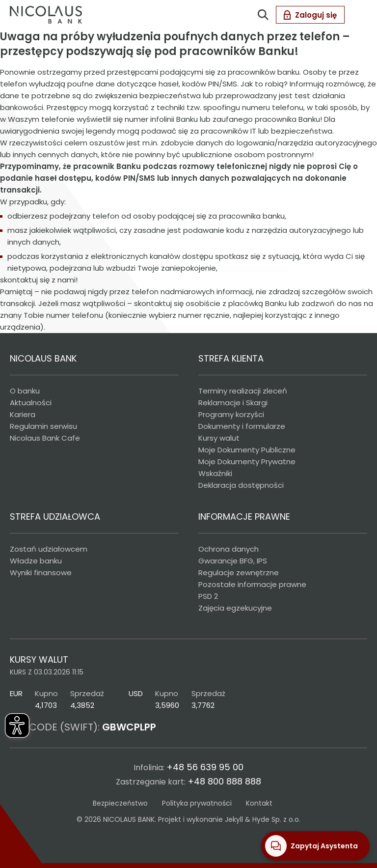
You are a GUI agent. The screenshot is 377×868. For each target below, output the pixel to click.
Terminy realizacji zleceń (243, 391)
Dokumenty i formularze (242, 426)
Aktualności (31, 403)
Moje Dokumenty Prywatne (247, 462)
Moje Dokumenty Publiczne (247, 450)
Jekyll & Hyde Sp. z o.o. (263, 819)
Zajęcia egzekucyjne (235, 608)
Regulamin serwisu (43, 426)
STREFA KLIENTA (231, 358)
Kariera (23, 414)
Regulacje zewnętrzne (239, 573)
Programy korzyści (231, 414)
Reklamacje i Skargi (233, 403)
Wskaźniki (215, 473)
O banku (25, 391)
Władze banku (36, 561)
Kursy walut (219, 438)
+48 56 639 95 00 (205, 767)
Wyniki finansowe (41, 573)
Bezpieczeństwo (120, 803)
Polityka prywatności (197, 803)
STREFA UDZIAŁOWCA (55, 517)
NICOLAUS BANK (43, 358)
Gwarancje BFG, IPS (233, 561)
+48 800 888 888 (224, 781)
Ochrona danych (229, 549)
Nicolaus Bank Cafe (45, 438)
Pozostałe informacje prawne (252, 584)
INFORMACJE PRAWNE (244, 517)
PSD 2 (208, 596)
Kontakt (259, 803)
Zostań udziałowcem (49, 549)
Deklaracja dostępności (241, 485)
